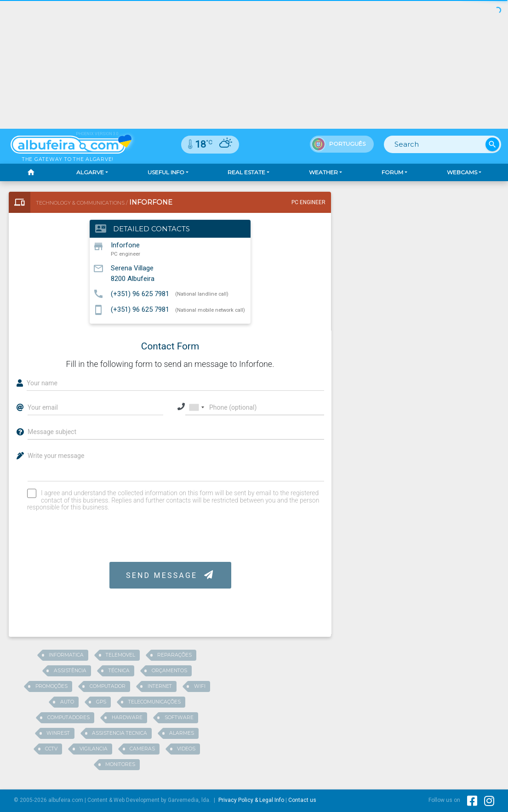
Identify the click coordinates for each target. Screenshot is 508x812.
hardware (127, 718)
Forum (392, 172)
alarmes (182, 733)
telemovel (120, 655)
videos (186, 749)
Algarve (90, 172)
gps (101, 702)
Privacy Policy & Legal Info (251, 800)
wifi (200, 686)
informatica (66, 655)
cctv (51, 749)
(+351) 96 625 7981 (140, 293)
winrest (58, 733)
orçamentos (169, 671)
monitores (120, 764)
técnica (119, 671)
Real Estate (246, 172)
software (179, 718)
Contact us (302, 800)
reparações (174, 655)
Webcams (462, 172)
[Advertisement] (254, 64)
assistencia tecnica (120, 733)
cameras (142, 749)
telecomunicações (154, 702)
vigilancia (94, 749)
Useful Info (166, 172)
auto (67, 702)
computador (108, 686)
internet (160, 686)
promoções (51, 686)
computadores (68, 718)
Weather (323, 172)
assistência (70, 671)
